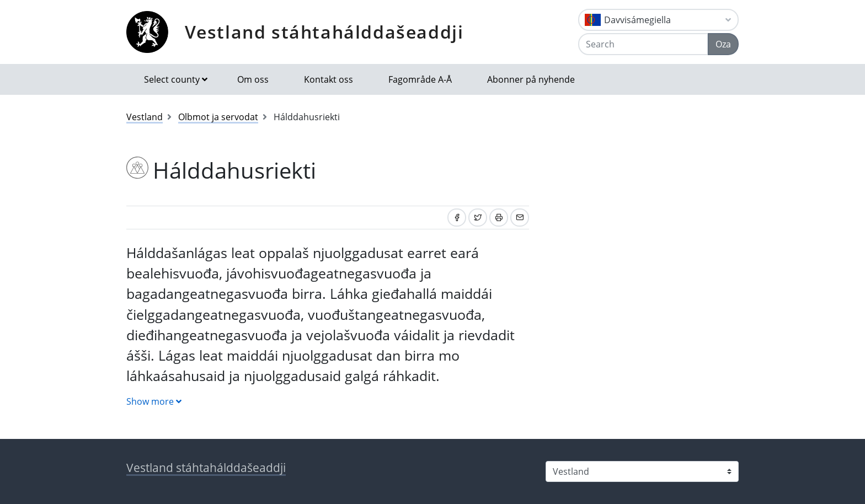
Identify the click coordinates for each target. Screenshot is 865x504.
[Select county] (642, 471)
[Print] (499, 218)
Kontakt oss (329, 79)
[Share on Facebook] (457, 218)
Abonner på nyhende (531, 79)
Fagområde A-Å (420, 79)
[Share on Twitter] (478, 218)
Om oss (253, 79)
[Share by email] (520, 218)
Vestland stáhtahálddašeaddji (324, 32)
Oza (723, 44)
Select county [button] (172, 79)
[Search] (643, 44)
